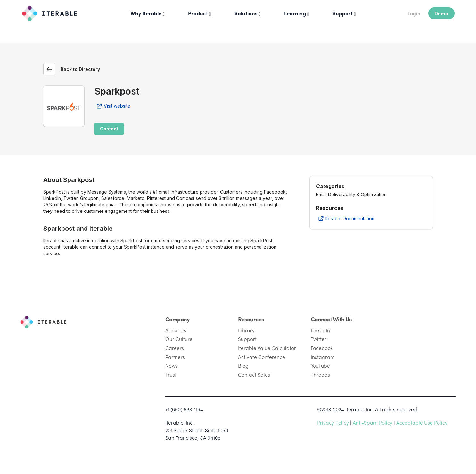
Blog (243, 366)
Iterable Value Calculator (267, 348)
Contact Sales (254, 374)
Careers (175, 348)
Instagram (323, 357)
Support (247, 339)
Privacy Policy (333, 423)
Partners (175, 357)
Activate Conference (262, 357)
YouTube (320, 366)
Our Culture (179, 339)
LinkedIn (320, 330)
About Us (176, 330)
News (172, 366)
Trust (171, 374)
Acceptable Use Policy (422, 423)
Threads (320, 374)
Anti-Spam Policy (373, 423)
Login (414, 13)
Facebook (322, 348)
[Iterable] (47, 12)
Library (246, 330)
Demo (441, 13)
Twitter (319, 339)
